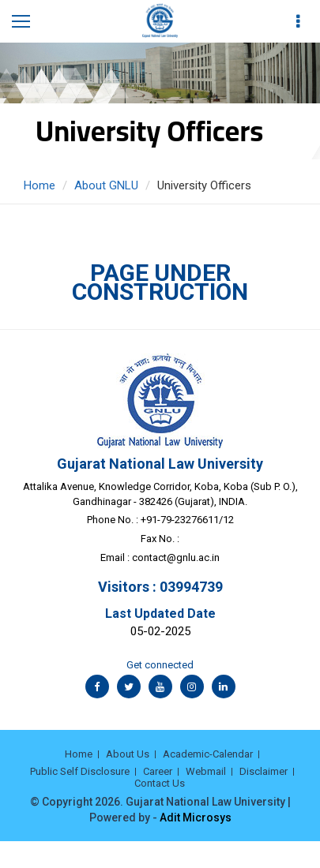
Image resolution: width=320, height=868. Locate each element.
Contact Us (160, 783)
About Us (128, 754)
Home (40, 185)
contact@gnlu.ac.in (176, 557)
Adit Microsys (196, 817)
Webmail (206, 771)
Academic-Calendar (208, 754)
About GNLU (106, 185)
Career (158, 771)
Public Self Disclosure (80, 771)
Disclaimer (264, 771)
